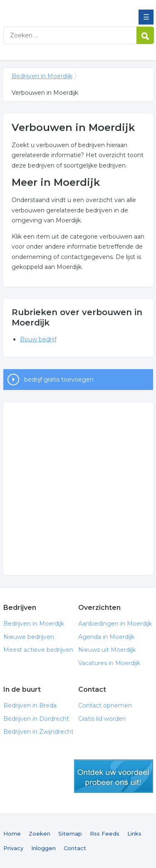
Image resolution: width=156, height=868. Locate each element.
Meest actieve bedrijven (38, 650)
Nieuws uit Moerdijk (107, 650)
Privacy (13, 848)
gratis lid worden (114, 776)
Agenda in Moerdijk (106, 637)
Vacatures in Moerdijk (109, 663)
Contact (75, 848)
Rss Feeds (105, 833)
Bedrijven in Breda (30, 705)
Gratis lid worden (102, 719)
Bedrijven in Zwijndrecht (38, 732)
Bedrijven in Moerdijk (64, 10)
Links (134, 833)
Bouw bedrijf (38, 339)
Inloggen (43, 848)
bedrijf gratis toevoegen (59, 380)
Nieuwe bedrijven (29, 637)
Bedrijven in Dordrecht (36, 719)
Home (12, 833)
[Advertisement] (78, 489)
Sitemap (70, 833)
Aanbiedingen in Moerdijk (115, 624)
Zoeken (40, 833)
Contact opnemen (105, 705)
